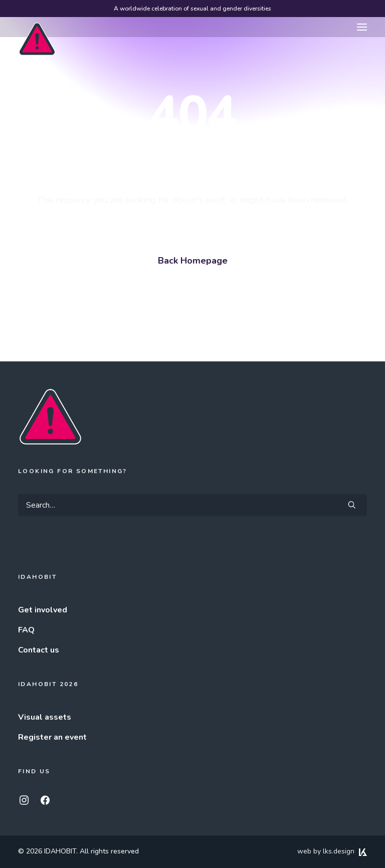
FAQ (26, 630)
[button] (362, 27)
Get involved (43, 610)
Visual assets (45, 717)
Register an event (52, 737)
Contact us (39, 650)
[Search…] (192, 505)
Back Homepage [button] (193, 261)
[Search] (192, 505)
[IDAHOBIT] (37, 28)
